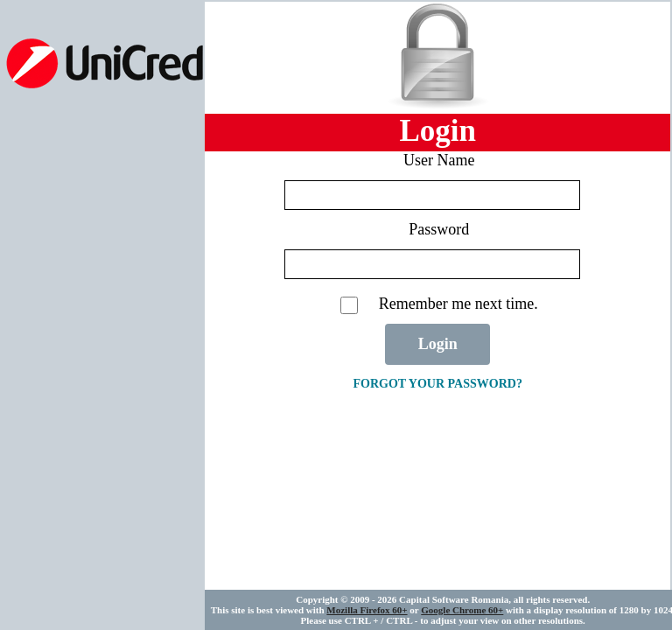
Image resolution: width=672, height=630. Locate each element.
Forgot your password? (437, 384)
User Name (439, 160)
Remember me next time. (458, 304)
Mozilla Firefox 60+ (367, 610)
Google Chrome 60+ (462, 610)
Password (439, 229)
